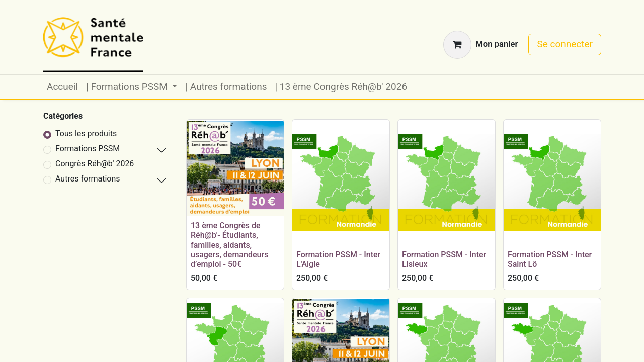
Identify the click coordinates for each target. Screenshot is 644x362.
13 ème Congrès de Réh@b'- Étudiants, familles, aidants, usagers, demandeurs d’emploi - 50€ (229, 245)
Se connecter (565, 44)
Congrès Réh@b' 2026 (95, 164)
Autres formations (88, 179)
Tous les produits (86, 133)
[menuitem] (62, 87)
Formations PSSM (88, 149)
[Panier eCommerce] (480, 45)
